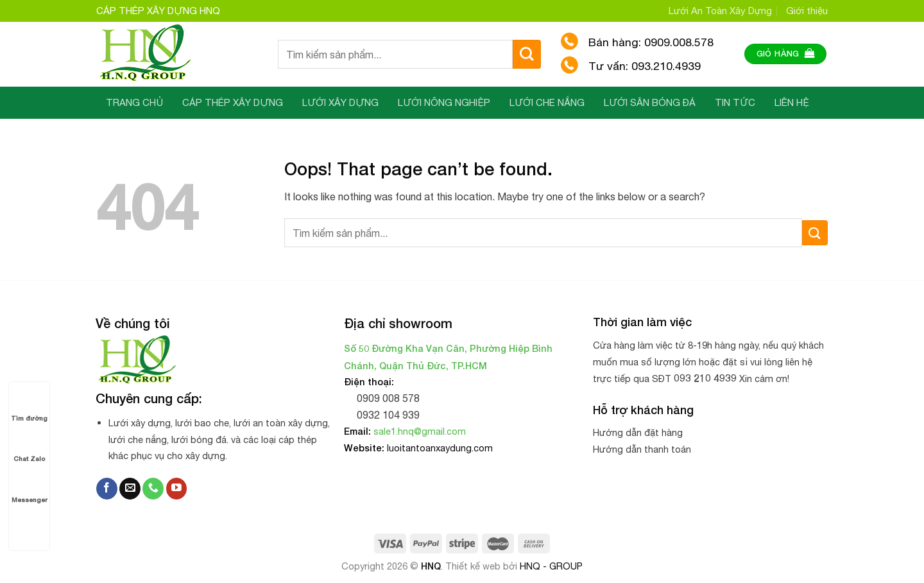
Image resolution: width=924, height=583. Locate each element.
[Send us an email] (130, 489)
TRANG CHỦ (134, 102)
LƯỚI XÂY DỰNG (340, 102)
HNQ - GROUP (551, 566)
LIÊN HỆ (792, 102)
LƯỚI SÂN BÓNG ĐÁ (650, 102)
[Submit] (527, 54)
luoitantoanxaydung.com (440, 448)
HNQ (431, 566)
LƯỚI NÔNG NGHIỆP (444, 102)
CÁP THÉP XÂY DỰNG (233, 102)
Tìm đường (29, 406)
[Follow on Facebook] (107, 489)
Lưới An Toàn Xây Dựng (720, 11)
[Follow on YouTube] (177, 489)
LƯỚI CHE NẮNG (547, 102)
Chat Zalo (29, 447)
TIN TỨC (735, 102)
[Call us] (153, 489)
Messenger (30, 488)
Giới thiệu (807, 11)
